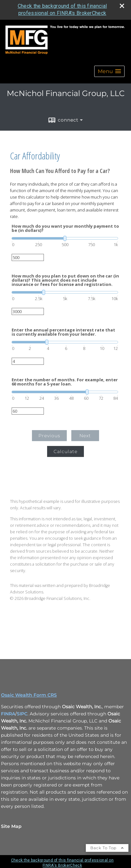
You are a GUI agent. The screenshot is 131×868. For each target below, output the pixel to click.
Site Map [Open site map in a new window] (11, 826)
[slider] (65, 238)
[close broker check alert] (122, 6)
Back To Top (107, 848)
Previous (49, 436)
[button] (109, 71)
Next (85, 436)
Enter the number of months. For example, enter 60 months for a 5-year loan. (65, 382)
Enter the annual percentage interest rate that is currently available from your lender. (63, 332)
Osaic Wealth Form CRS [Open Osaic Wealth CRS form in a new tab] (29, 695)
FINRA (8, 714)
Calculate (65, 451)
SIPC (22, 714)
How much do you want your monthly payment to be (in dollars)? (65, 228)
